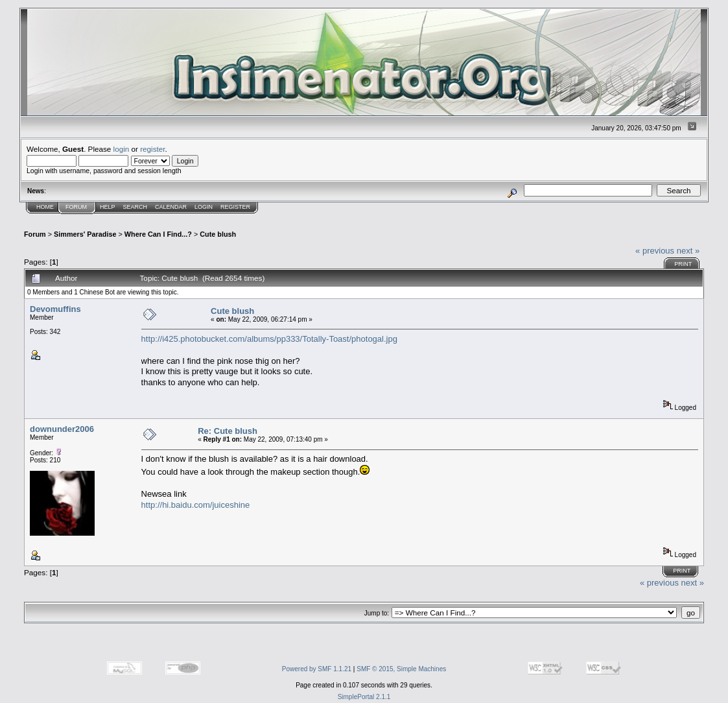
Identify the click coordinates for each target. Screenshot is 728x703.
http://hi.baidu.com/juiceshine (196, 505)
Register (235, 207)
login (122, 149)
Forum (76, 207)
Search (135, 207)
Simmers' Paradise (85, 234)
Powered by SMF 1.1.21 (317, 669)
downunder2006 (62, 429)
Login (204, 207)
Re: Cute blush (228, 431)
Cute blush (218, 234)
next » (688, 251)
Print (683, 264)
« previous (655, 251)
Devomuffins (55, 309)
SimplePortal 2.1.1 (364, 697)
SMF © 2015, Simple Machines (401, 669)
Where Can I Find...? (158, 234)
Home (45, 207)
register (152, 149)
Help (108, 207)
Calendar (171, 207)
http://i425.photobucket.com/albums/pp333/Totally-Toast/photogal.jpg (269, 339)
